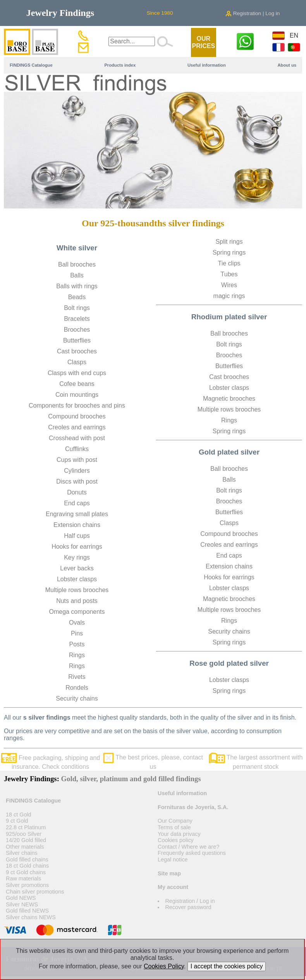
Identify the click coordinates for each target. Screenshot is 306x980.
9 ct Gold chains (26, 872)
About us (287, 65)
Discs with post (77, 481)
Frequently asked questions (192, 853)
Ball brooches (77, 264)
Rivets (77, 677)
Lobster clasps (77, 579)
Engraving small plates (77, 514)
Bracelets (77, 319)
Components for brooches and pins (77, 406)
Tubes (229, 274)
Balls (77, 275)
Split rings (229, 242)
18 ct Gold (19, 815)
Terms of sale (174, 827)
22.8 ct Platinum (26, 827)
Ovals (77, 623)
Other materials (25, 847)
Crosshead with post (77, 438)
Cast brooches (77, 351)
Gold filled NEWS (27, 911)
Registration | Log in (253, 13)
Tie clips (229, 263)
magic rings (229, 296)
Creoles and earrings (77, 427)
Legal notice (173, 859)
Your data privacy (179, 834)
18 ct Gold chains (27, 866)
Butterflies (77, 340)
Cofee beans (77, 384)
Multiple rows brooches (77, 590)
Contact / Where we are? (188, 847)
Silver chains (22, 853)
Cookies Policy (164, 966)
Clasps (77, 362)
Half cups (77, 536)
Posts (77, 644)
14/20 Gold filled (26, 840)
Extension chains (77, 525)
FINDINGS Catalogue (31, 65)
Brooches (77, 330)
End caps (77, 503)
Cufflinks (77, 449)
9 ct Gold (17, 821)
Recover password (188, 907)
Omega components (77, 612)
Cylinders (77, 471)
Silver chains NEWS (31, 917)
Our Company (175, 821)
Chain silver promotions (35, 892)
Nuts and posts (77, 601)
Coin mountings (77, 395)
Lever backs (77, 568)
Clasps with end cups (77, 373)
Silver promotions (27, 885)
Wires (229, 285)
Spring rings (229, 252)
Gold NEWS (21, 898)
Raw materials (23, 878)
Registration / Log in (190, 901)
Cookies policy (176, 840)
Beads (77, 297)
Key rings (77, 557)
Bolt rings (77, 308)
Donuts (77, 492)
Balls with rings (77, 286)
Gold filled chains (27, 859)
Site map (169, 873)
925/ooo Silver (24, 834)
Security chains (77, 698)
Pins (77, 633)
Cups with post (77, 460)
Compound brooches (77, 416)
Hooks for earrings (77, 547)
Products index (120, 65)
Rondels (77, 688)
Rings (77, 655)
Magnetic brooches (229, 399)
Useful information (207, 65)
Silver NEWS (22, 904)
